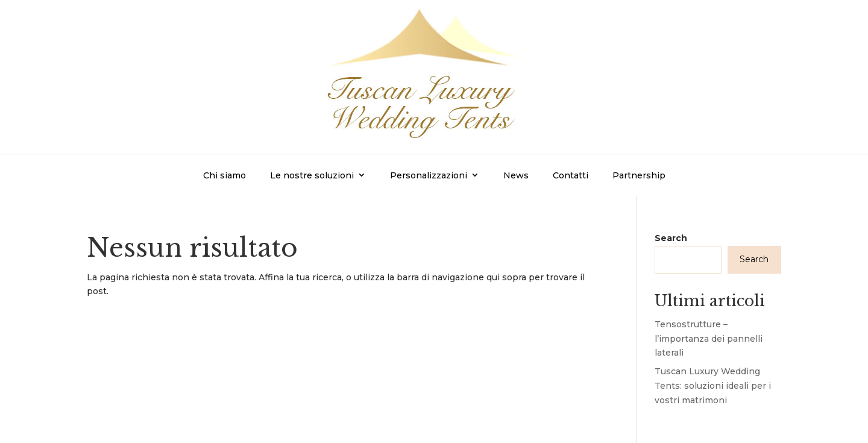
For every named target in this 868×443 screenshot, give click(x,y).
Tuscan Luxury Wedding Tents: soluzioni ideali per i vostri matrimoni (713, 386)
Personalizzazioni (429, 175)
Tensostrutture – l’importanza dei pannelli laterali (709, 339)
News (516, 175)
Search (671, 238)
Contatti (571, 175)
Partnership (639, 175)
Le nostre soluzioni (312, 175)
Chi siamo (225, 175)
